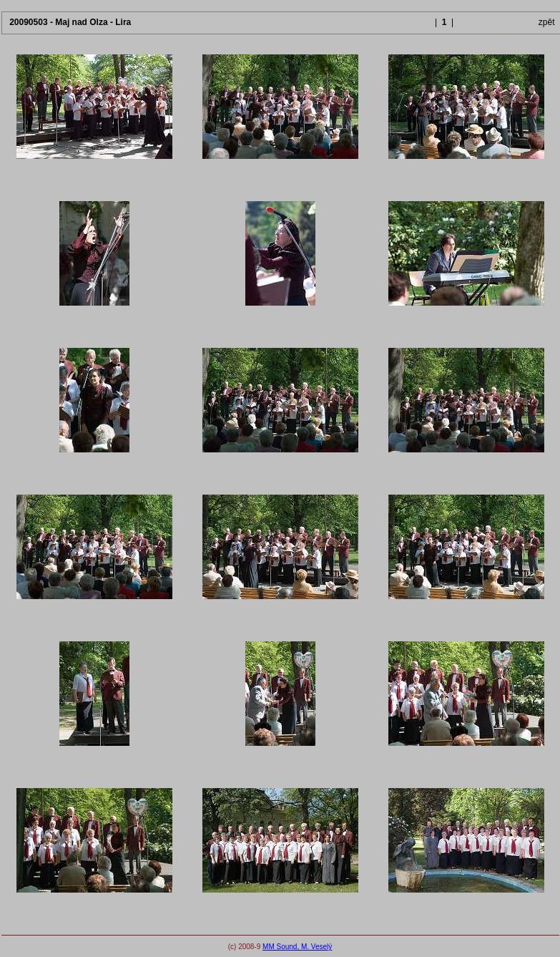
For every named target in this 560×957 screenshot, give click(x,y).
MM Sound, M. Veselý (297, 947)
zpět (547, 22)
